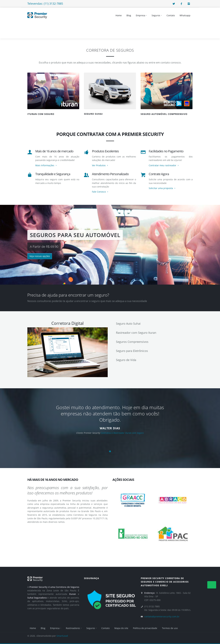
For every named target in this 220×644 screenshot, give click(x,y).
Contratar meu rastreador (164, 165)
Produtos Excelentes (105, 151)
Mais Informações (46, 165)
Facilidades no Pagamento (166, 151)
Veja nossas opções (40, 256)
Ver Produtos (100, 165)
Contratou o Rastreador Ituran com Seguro (122, 433)
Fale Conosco (100, 192)
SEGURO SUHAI (93, 114)
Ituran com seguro (41, 114)
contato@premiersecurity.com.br (162, 616)
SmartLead (62, 636)
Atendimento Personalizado (110, 174)
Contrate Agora (159, 174)
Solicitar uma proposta (162, 188)
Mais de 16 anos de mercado (54, 151)
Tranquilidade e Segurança (53, 174)
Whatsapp (185, 15)
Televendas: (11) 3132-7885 (45, 4)
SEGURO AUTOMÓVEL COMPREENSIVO (164, 114)
